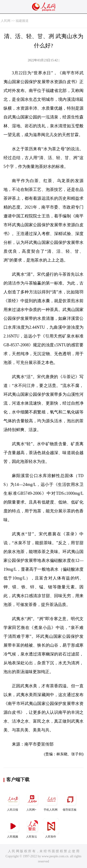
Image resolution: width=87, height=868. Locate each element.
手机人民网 (51, 801)
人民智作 (51, 828)
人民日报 (13, 801)
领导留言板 (70, 801)
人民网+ (32, 801)
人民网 (6, 21)
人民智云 (32, 828)
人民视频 (13, 828)
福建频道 (22, 21)
